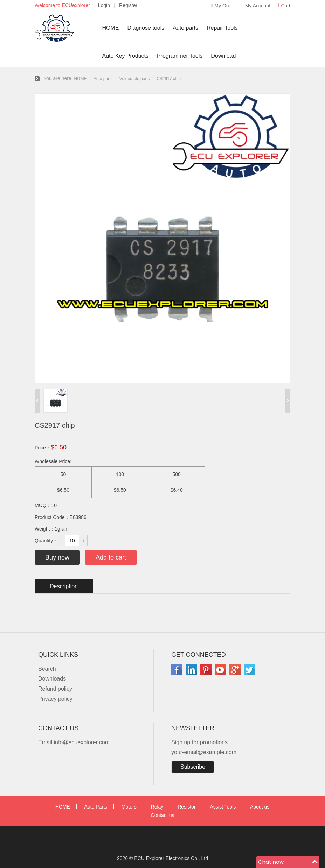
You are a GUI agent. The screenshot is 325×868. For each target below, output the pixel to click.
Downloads (52, 679)
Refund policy (55, 689)
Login (104, 5)
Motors (129, 807)
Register (128, 5)
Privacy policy (55, 699)
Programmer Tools (180, 56)
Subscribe (193, 767)
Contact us (163, 815)
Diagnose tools (146, 28)
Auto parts (185, 28)
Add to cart (111, 557)
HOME (111, 28)
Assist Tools (223, 807)
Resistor (186, 807)
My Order (223, 6)
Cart (284, 6)
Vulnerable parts (135, 79)
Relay (157, 807)
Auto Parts (96, 807)
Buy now (57, 557)
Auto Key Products (126, 56)
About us (260, 807)
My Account (256, 6)
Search (47, 669)
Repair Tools (222, 28)
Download (223, 56)
